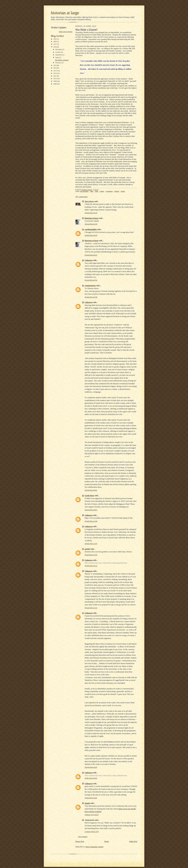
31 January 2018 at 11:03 (92, 832)
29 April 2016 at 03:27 (91, 255)
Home (107, 841)
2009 (55, 81)
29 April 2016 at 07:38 (91, 297)
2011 (55, 76)
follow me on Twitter (66, 32)
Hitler (92, 191)
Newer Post (80, 841)
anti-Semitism (84, 191)
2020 (55, 41)
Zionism (117, 191)
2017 (55, 44)
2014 (55, 68)
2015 (55, 65)
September (59, 55)
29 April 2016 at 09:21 (91, 490)
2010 (55, 79)
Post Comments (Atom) (95, 847)
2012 (55, 73)
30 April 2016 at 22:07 (91, 767)
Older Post (133, 841)
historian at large (65, 13)
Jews (97, 191)
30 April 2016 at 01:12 (91, 566)
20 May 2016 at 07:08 (91, 778)
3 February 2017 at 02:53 (92, 815)
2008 (55, 84)
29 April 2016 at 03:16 (91, 235)
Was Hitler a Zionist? (62, 60)
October (58, 52)
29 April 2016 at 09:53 (91, 510)
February (58, 63)
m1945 (87, 549)
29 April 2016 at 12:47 (91, 544)
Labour (102, 191)
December (59, 49)
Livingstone (109, 191)
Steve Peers (89, 201)
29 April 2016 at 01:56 (91, 224)
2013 (55, 71)
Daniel (87, 803)
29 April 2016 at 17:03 (91, 555)
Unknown (89, 260)
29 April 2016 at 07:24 (91, 280)
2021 (55, 39)
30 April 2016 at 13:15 (91, 608)
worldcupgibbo (91, 229)
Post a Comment (83, 837)
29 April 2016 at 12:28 (91, 521)
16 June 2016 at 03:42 (91, 798)
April (57, 57)
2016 (55, 47)
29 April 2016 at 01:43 (91, 213)
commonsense (90, 285)
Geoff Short (89, 496)
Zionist (123, 191)
